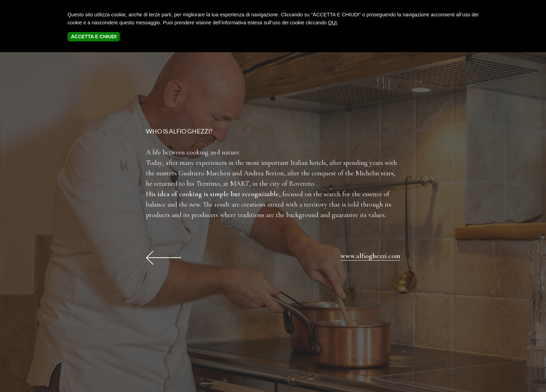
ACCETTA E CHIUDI (94, 37)
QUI (333, 23)
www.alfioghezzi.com (370, 256)
